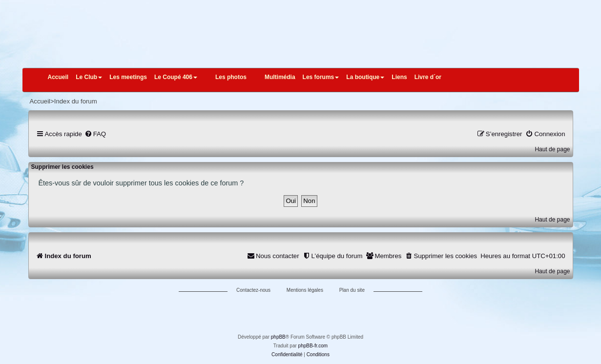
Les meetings (128, 77)
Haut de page (552, 149)
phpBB (278, 337)
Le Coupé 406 (176, 77)
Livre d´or (428, 77)
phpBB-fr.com (313, 346)
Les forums (321, 77)
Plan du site (352, 290)
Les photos (231, 77)
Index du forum (76, 101)
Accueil (58, 77)
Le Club (89, 77)
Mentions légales (305, 290)
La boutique (365, 77)
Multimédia (280, 77)
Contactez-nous (253, 290)
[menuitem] (95, 134)
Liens (399, 77)
